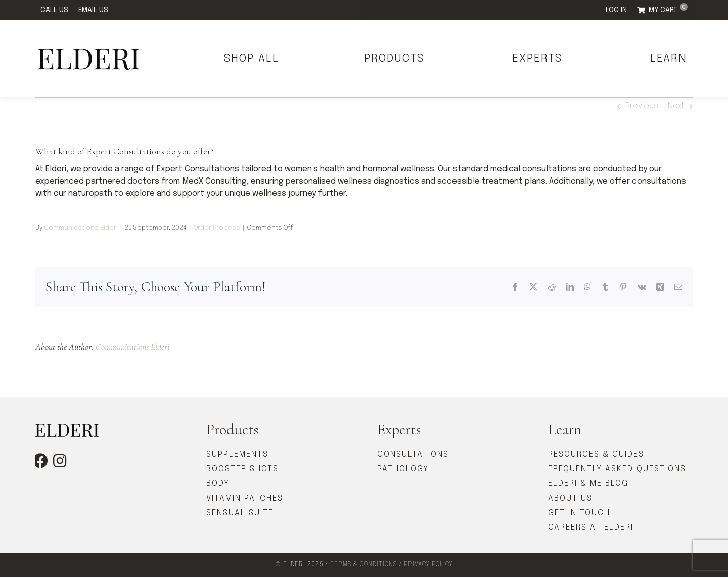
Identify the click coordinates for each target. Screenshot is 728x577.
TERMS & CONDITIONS (363, 565)
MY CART (668, 8)
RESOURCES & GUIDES (596, 454)
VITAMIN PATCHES (245, 498)
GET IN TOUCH (579, 513)
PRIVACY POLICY (428, 565)
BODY (218, 484)
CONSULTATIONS (413, 454)
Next (676, 106)
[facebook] (40, 461)
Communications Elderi (81, 228)
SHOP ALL (252, 59)
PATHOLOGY (403, 469)
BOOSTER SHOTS (242, 469)
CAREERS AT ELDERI (591, 528)
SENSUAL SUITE (240, 513)
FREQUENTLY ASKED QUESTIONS (617, 469)
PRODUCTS (394, 59)
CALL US (54, 10)
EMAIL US (93, 10)
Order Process (217, 228)
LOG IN (616, 10)
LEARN (669, 59)
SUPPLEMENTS (237, 454)
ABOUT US (570, 498)
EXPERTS (537, 59)
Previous (642, 106)
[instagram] (60, 461)
